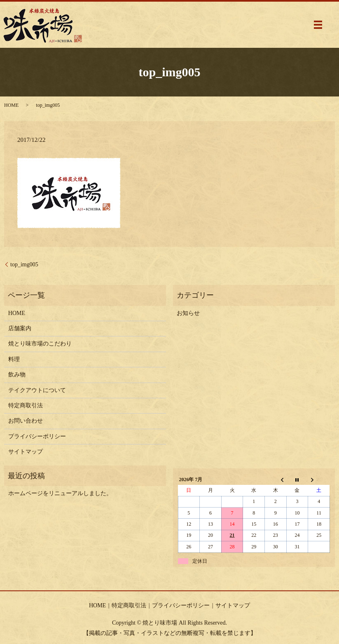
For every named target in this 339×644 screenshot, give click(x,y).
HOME (11, 105)
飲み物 (17, 375)
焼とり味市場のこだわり (40, 344)
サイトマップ (26, 452)
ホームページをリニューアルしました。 (60, 493)
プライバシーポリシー (37, 436)
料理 (14, 359)
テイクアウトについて (37, 390)
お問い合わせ (26, 421)
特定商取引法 (26, 405)
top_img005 (24, 264)
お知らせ (188, 313)
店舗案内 (20, 328)
